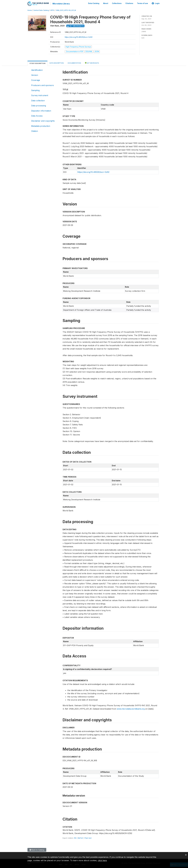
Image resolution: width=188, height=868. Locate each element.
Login (156, 3)
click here (102, 860)
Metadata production (41, 126)
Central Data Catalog (41, 10)
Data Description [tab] (57, 63)
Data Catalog (94, 3)
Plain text (88, 838)
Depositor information (41, 111)
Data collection (38, 100)
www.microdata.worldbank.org (131, 709)
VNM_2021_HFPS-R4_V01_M (66, 10)
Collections (117, 3)
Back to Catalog (37, 850)
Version (35, 75)
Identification (37, 70)
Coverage (36, 80)
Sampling (35, 90)
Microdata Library (61, 4)
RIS (75, 838)
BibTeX (81, 838)
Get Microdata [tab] (92, 63)
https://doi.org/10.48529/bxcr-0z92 (79, 37)
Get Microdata (75, 26)
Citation (35, 131)
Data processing (39, 105)
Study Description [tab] (37, 63)
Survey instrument (40, 95)
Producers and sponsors (43, 85)
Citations (129, 3)
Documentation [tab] (74, 63)
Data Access (37, 116)
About (106, 3)
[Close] (186, 855)
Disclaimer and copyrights (43, 121)
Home (30, 10)
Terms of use (142, 3)
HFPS (52, 10)
